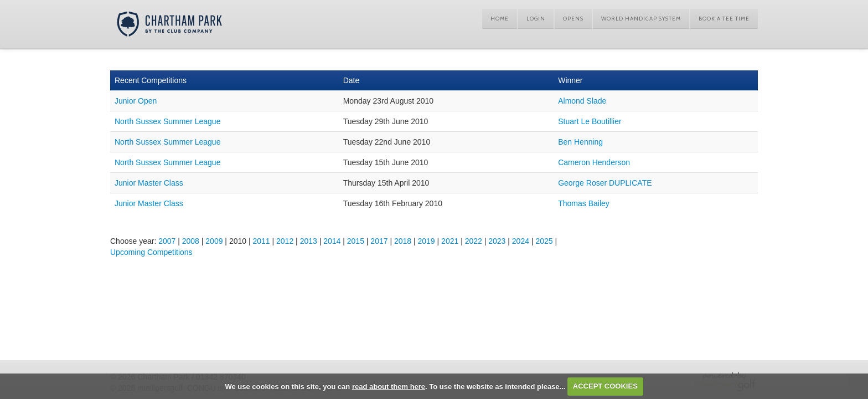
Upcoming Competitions (151, 252)
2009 (214, 241)
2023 (497, 241)
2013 (309, 241)
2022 (474, 241)
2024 (521, 241)
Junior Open (136, 101)
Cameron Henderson (594, 162)
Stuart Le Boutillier (590, 121)
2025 (544, 241)
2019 (427, 241)
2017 (379, 241)
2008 (191, 241)
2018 (403, 241)
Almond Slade (582, 101)
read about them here (389, 386)
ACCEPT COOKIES (605, 386)
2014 (332, 241)
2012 (285, 241)
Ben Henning (580, 142)
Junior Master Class (149, 183)
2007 (167, 241)
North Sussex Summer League (167, 121)
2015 (356, 241)
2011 (261, 241)
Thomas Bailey (584, 203)
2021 (450, 241)
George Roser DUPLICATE (605, 183)
